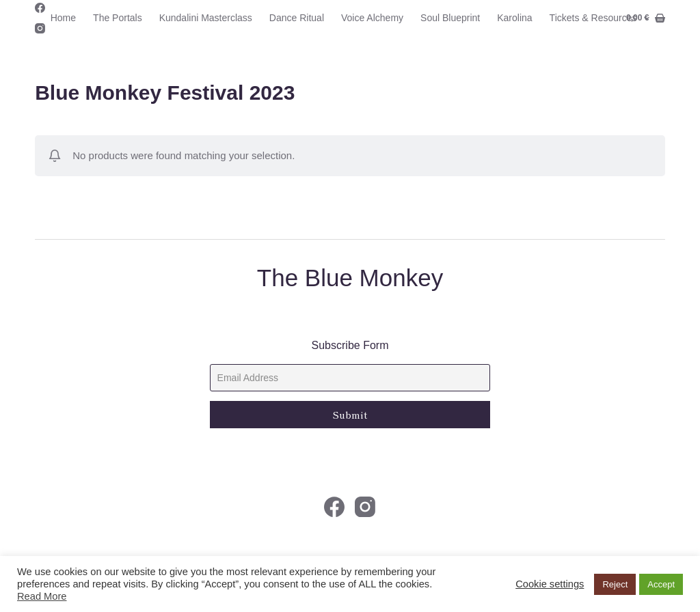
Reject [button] (615, 584)
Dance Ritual (297, 18)
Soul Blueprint (450, 18)
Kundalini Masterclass (206, 18)
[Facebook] (40, 8)
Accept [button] (661, 584)
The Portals (118, 18)
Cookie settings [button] (550, 584)
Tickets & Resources (603, 18)
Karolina (514, 18)
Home (63, 18)
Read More (42, 596)
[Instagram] (40, 28)
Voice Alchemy (372, 18)
